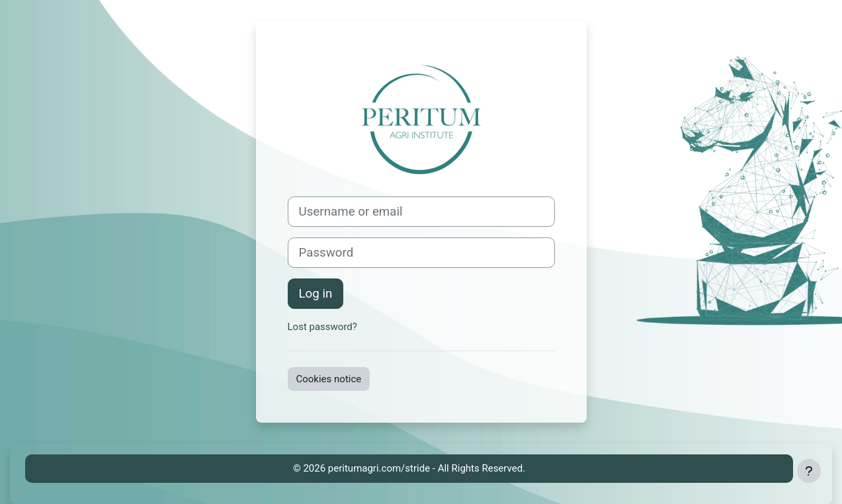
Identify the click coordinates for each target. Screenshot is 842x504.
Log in (316, 294)
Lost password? (322, 327)
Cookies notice (329, 379)
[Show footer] (809, 471)
